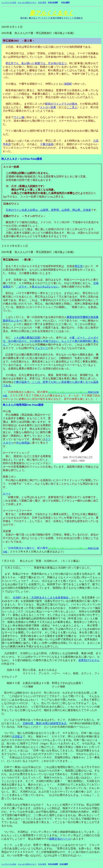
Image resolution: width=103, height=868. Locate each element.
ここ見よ (72, 107)
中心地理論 (23, 443)
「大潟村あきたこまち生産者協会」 (50, 597)
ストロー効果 (48, 107)
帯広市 (79, 266)
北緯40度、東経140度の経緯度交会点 (45, 723)
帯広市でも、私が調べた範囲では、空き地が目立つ (36, 63)
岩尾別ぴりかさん (89, 660)
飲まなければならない (45, 287)
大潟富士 (17, 736)
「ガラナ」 (23, 287)
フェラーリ (41, 348)
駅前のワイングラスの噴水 (61, 104)
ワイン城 (19, 117)
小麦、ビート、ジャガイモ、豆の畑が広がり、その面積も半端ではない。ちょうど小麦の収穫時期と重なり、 (51, 341)
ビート (7, 494)
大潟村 (17, 597)
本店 (8, 144)
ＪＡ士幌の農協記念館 (27, 338)
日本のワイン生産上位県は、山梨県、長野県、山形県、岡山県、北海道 (48, 210)
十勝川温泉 (47, 144)
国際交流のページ (60, 839)
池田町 (68, 84)
